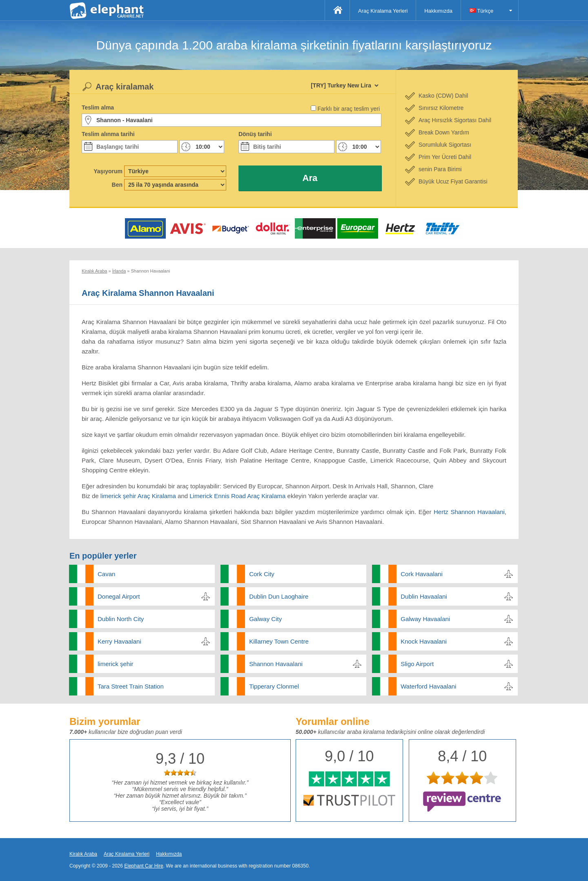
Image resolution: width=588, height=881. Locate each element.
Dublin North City (121, 619)
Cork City (262, 574)
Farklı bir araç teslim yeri (349, 109)
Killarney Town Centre (279, 641)
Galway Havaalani (425, 619)
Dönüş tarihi (255, 134)
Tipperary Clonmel (274, 686)
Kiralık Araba (83, 854)
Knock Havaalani (424, 641)
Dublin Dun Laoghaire (279, 596)
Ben (117, 185)
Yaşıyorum (108, 171)
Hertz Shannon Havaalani (469, 512)
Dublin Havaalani (424, 596)
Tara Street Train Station (131, 686)
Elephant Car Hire (144, 866)
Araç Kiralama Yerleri (383, 11)
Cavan (106, 574)
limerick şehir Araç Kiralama (138, 496)
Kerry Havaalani (119, 641)
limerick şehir (116, 664)
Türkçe (481, 11)
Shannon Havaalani (276, 664)
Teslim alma (98, 107)
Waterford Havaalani (428, 686)
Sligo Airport (417, 664)
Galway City (265, 619)
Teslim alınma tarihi (108, 134)
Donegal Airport (119, 596)
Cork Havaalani (422, 574)
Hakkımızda (438, 11)
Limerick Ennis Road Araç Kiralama (237, 496)
